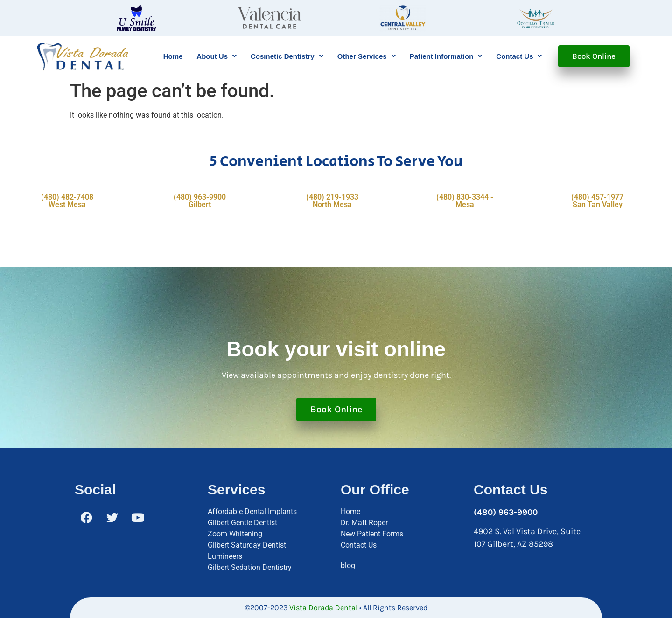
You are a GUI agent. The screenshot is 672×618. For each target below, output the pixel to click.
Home (173, 56)
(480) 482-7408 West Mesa (67, 201)
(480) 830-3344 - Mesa (465, 201)
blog (348, 566)
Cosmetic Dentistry (287, 56)
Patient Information (446, 56)
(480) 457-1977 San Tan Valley (597, 201)
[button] (217, 56)
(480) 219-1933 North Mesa (332, 201)
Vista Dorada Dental (323, 608)
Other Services (367, 56)
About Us (217, 56)
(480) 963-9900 (506, 512)
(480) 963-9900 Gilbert (200, 201)
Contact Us (519, 56)
